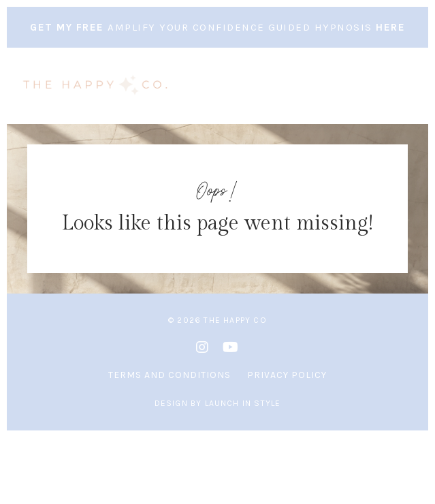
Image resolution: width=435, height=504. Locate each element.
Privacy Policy (287, 375)
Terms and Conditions (170, 375)
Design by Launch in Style (218, 403)
